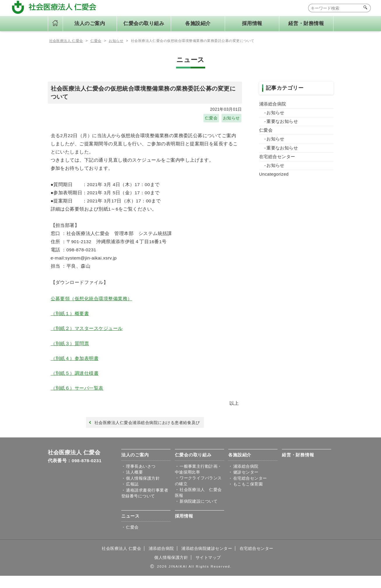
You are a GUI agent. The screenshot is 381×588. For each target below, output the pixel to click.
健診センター (246, 482)
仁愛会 (211, 119)
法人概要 (134, 482)
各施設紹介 (240, 464)
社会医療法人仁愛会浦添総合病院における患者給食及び (146, 432)
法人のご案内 (135, 464)
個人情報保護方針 (143, 488)
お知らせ (231, 119)
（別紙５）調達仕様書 (75, 381)
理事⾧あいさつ (141, 476)
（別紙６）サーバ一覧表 (77, 397)
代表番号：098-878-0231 (75, 470)
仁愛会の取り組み (193, 464)
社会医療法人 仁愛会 (74, 462)
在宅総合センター (277, 159)
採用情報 (252, 23)
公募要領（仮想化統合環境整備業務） (92, 304)
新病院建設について (199, 512)
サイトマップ (208, 569)
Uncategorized (274, 177)
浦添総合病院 (273, 105)
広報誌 (132, 495)
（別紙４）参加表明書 (75, 366)
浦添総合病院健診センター (207, 560)
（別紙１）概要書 (70, 320)
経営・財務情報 (306, 23)
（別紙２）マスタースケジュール (87, 335)
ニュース (130, 528)
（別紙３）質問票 (70, 350)
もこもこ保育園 (248, 495)
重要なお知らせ (282, 123)
